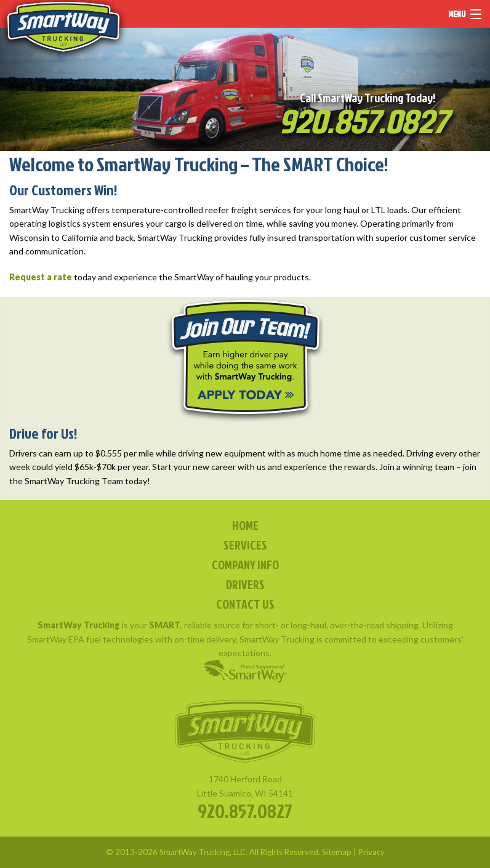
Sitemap (337, 852)
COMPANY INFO (245, 564)
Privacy (372, 852)
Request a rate (41, 277)
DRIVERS (245, 584)
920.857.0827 (245, 810)
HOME (245, 525)
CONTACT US (245, 604)
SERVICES (245, 545)
